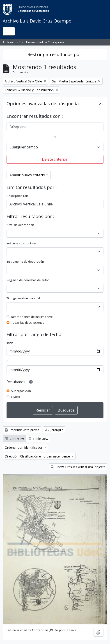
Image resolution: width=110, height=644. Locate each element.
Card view (14, 439)
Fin (8, 361)
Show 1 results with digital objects (78, 467)
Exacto (16, 397)
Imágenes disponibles (22, 243)
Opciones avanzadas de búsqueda (43, 104)
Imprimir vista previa (22, 430)
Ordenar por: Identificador (24, 447)
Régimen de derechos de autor (28, 280)
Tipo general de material (23, 298)
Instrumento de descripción (25, 262)
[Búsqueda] (55, 127)
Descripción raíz (17, 196)
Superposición (21, 391)
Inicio (10, 343)
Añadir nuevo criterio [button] (27, 175)
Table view (38, 439)
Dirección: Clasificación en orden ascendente (38, 456)
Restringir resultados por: (55, 54)
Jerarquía (54, 430)
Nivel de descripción (20, 225)
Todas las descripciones (28, 323)
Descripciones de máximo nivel (32, 317)
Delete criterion (55, 159)
